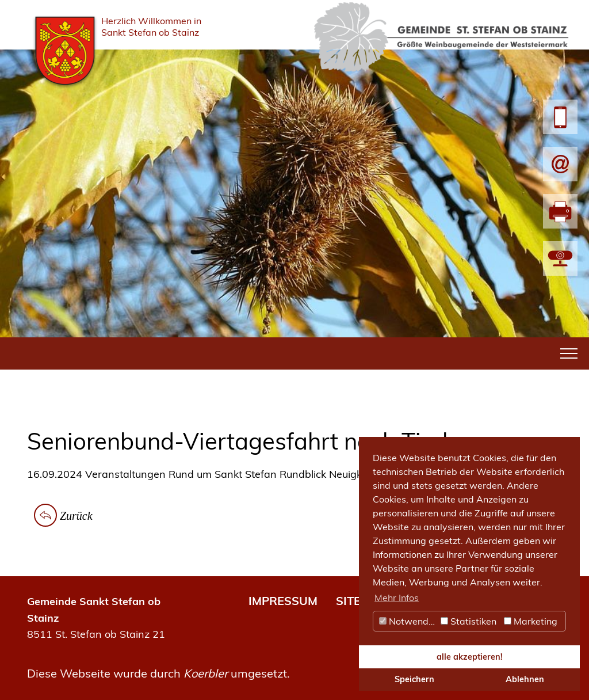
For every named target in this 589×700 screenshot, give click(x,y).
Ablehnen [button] (525, 679)
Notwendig (408, 621)
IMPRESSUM (283, 601)
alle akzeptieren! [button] (470, 657)
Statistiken (468, 621)
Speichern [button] (414, 679)
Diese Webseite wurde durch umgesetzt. (158, 673)
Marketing (531, 621)
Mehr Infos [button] (397, 598)
